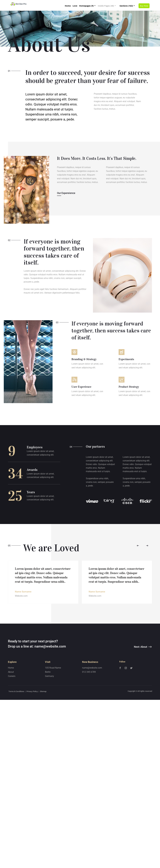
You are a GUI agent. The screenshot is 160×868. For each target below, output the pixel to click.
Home (68, 6)
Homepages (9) (86, 6)
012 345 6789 (89, 715)
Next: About (141, 690)
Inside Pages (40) (106, 6)
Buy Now (144, 6)
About (11, 715)
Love (75, 6)
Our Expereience (66, 193)
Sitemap (43, 735)
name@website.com (50, 690)
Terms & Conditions (16, 735)
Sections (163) (126, 6)
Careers (12, 719)
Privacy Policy (32, 735)
